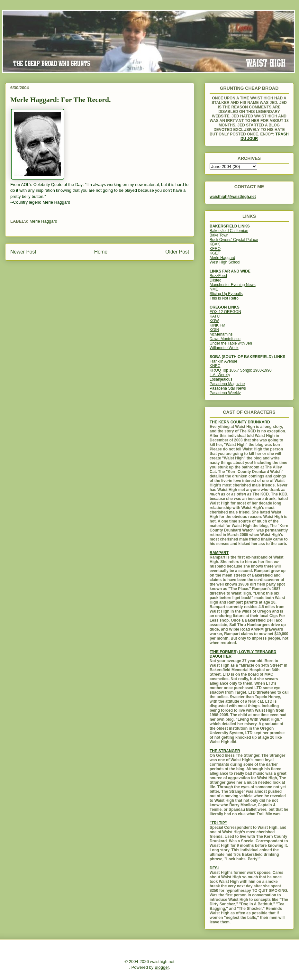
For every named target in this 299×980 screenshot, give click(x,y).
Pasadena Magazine (227, 384)
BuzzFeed (218, 276)
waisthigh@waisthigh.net (233, 197)
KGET (215, 253)
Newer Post (23, 252)
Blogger (162, 967)
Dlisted (216, 280)
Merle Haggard (43, 221)
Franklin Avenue (223, 361)
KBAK (215, 244)
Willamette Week (224, 348)
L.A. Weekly (220, 375)
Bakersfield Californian (229, 231)
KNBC (215, 366)
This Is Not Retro (224, 298)
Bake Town (219, 235)
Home (101, 252)
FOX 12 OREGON (225, 312)
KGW (214, 321)
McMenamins (221, 334)
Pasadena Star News (228, 388)
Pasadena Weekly (225, 393)
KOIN (214, 330)
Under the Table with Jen (231, 343)
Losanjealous (221, 379)
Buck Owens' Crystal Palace (234, 240)
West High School (225, 262)
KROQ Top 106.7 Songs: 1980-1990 (241, 370)
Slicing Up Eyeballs (226, 294)
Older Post (177, 252)
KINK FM (217, 325)
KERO (215, 249)
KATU (215, 316)
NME (214, 289)
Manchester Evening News (233, 285)
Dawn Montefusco (225, 339)
